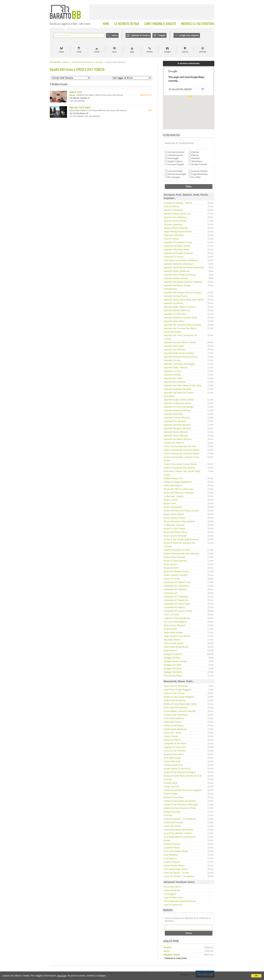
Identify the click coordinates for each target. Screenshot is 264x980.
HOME (106, 24)
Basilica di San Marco (174, 754)
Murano (167, 840)
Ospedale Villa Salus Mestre (177, 250)
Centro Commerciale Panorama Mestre (182, 450)
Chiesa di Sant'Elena (173, 726)
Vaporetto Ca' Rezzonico (175, 314)
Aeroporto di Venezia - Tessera (178, 203)
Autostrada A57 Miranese (175, 590)
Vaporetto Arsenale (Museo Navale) (180, 342)
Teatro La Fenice (171, 615)
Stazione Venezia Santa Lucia (177, 214)
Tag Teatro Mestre (172, 640)
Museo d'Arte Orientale (174, 557)
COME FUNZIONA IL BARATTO (160, 24)
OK (256, 976)
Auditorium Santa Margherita (177, 618)
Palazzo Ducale (171, 736)
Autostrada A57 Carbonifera (176, 586)
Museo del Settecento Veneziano (179, 493)
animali (203, 52)
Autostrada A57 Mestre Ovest (177, 582)
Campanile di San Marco (175, 744)
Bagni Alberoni (170, 651)
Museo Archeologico (173, 507)
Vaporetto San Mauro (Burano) (178, 439)
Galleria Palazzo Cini (173, 478)
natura (185, 52)
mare (62, 52)
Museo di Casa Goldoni (175, 529)
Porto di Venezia (171, 207)
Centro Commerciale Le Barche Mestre (182, 454)
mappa (162, 35)
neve (114, 52)
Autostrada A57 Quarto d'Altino (178, 611)
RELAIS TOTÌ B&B (80, 108)
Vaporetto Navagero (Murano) (177, 428)
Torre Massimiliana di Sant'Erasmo (180, 837)
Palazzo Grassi (171, 500)
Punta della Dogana (173, 486)
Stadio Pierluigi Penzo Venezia (178, 232)
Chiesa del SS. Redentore (176, 686)
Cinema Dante (170, 629)
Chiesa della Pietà (172, 762)
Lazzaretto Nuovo (172, 848)
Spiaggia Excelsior (172, 658)
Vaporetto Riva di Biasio (175, 382)
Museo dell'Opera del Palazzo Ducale (181, 511)
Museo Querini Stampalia (175, 536)
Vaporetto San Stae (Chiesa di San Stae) (183, 386)
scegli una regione (189, 35)
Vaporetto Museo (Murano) (176, 432)
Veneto (66, 62)
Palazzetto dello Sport (174, 235)
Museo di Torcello (172, 579)
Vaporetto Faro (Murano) (175, 421)
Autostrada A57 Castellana (176, 597)
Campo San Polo (172, 787)
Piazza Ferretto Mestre (174, 866)
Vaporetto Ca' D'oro (173, 371)
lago (132, 52)
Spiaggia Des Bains (173, 665)
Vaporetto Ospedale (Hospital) (178, 389)
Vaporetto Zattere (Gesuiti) (176, 278)
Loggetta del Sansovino (175, 747)
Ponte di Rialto (171, 794)
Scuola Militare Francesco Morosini (180, 711)
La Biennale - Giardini (174, 496)
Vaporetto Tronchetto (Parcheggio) (179, 364)
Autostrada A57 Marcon (174, 607)
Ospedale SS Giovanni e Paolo (178, 242)
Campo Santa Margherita (175, 729)
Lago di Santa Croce (173, 898)
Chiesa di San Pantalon (175, 751)
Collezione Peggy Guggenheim (178, 482)
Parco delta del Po (173, 887)
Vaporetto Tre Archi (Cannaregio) (179, 407)
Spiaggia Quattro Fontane (176, 661)
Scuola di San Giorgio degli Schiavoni (181, 539)
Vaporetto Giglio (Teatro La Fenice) (180, 307)
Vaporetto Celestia (172, 375)
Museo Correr (170, 504)
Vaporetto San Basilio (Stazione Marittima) (183, 282)
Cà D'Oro (168, 815)
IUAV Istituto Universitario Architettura (181, 260)
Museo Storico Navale (174, 514)
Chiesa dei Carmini (173, 722)
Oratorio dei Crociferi (173, 823)
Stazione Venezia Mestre (175, 221)
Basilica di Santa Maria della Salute (180, 704)
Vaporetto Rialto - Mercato (176, 368)
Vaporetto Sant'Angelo (174, 346)
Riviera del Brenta (172, 890)
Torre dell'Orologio (172, 758)
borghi (167, 52)
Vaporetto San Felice (173, 378)
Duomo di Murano (172, 844)
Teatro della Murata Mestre (176, 647)
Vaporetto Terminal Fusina (176, 296)
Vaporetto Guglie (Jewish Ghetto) (179, 400)
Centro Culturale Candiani (176, 575)
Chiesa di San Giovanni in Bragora (180, 772)
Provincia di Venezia (82, 62)
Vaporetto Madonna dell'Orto (177, 410)
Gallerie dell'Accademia (175, 700)
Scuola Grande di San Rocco (177, 769)
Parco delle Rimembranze (176, 708)
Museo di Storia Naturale (175, 561)
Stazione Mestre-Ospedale (176, 228)
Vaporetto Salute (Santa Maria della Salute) (184, 300)
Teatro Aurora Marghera (175, 625)
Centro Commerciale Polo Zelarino (180, 468)
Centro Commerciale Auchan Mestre (180, 464)
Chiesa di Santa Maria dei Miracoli (180, 801)
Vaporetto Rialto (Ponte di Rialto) (179, 353)
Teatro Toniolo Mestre (174, 643)
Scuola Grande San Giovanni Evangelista (183, 790)
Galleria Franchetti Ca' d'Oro (177, 550)
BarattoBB (55, 62)
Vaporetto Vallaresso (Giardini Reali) (180, 318)
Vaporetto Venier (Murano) (176, 436)
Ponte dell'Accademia (174, 718)
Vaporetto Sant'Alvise (173, 414)
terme (150, 52)
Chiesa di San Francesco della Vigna (181, 805)
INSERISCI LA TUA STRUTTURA (198, 24)
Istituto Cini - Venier (173, 733)
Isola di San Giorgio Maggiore (177, 690)
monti (97, 52)
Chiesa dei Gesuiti (172, 826)
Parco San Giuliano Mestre (176, 851)
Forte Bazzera (170, 858)
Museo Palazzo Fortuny (175, 518)
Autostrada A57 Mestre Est (176, 600)
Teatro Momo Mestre (173, 633)
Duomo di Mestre (172, 862)
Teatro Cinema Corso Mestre (177, 636)
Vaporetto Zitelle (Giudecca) (177, 271)
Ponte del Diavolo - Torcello (176, 873)
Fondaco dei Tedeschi (174, 443)
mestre (167, 951)
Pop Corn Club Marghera (175, 622)
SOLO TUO (76, 92)
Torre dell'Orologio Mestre (176, 869)
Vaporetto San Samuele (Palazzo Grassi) (183, 325)
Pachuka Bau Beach (173, 676)
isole (79, 52)
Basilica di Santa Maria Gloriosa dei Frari (183, 776)
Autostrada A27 (171, 593)
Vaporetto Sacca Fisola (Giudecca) (180, 275)
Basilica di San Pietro (174, 797)
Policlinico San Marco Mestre (177, 246)
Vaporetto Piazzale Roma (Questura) (181, 357)
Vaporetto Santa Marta (174, 321)
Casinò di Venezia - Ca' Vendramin (180, 819)
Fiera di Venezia (171, 239)
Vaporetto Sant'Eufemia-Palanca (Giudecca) (184, 268)
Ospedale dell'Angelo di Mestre (178, 253)
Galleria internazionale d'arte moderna (181, 554)
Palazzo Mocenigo (172, 812)
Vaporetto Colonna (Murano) (177, 418)
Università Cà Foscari (174, 257)
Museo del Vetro (171, 568)
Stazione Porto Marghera (175, 217)
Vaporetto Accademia (173, 303)
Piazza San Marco (172, 740)
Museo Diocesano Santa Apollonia (179, 521)
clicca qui (62, 976)
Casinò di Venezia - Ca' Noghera (179, 876)
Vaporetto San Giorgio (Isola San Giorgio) (183, 293)
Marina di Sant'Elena (173, 210)
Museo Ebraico (171, 564)
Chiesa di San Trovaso (174, 693)
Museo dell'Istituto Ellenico (176, 532)
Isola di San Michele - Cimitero (178, 833)
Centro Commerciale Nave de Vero (180, 446)
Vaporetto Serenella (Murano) (177, 425)
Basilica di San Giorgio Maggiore (179, 697)
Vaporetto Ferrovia (172, 360)
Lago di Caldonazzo (173, 905)
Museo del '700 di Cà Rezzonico (179, 489)
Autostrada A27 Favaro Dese (177, 604)
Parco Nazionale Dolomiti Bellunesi (180, 901)
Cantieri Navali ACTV (173, 765)
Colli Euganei (170, 894)
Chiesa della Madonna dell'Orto (178, 830)
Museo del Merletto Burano (176, 572)
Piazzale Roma (171, 783)
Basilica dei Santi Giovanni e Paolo (180, 808)
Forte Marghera (171, 855)
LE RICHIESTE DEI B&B (127, 24)
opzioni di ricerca (140, 35)
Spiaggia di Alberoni (173, 654)
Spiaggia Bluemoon (173, 668)
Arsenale (168, 779)
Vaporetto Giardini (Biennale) (177, 310)
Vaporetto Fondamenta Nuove (177, 403)
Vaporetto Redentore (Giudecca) (179, 264)
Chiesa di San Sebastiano (176, 715)
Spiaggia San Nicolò (173, 672)
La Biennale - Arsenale (174, 525)
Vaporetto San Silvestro (174, 350)
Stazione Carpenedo (173, 224)
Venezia (99, 62)
